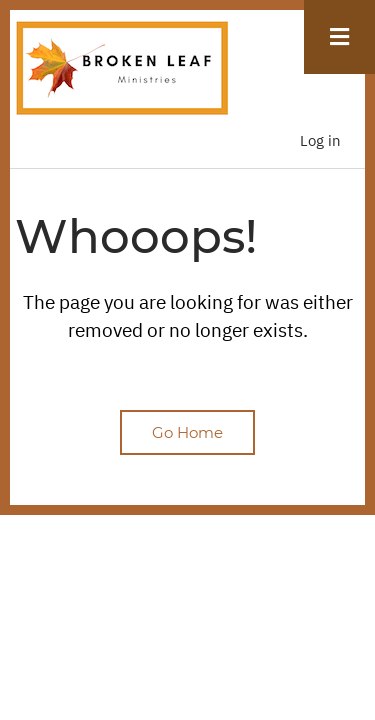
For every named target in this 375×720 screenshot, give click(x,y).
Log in (320, 140)
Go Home (187, 432)
